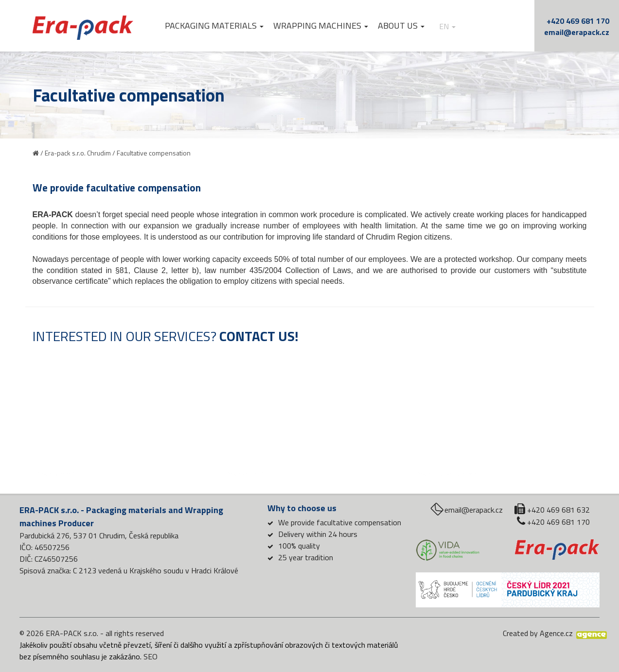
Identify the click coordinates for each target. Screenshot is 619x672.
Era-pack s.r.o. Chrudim (78, 153)
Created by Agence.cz (538, 633)
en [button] (447, 26)
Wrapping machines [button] (321, 26)
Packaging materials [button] (214, 26)
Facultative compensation (154, 153)
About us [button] (401, 26)
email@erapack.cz (577, 32)
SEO (150, 656)
